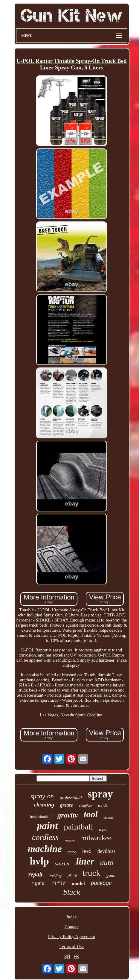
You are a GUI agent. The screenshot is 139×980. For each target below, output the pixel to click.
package (101, 883)
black (71, 892)
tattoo (72, 852)
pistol (72, 876)
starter (63, 863)
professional (71, 797)
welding (55, 875)
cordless (45, 837)
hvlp (39, 861)
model (78, 883)
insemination (41, 817)
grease (67, 805)
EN (67, 956)
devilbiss (106, 851)
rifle (58, 884)
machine (45, 849)
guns (111, 875)
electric (109, 818)
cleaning (44, 804)
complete (85, 806)
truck (91, 873)
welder (103, 805)
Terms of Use (72, 946)
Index (71, 917)
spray (100, 794)
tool (91, 814)
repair (36, 874)
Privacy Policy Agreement (72, 937)
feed (87, 851)
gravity (68, 815)
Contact (72, 927)
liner (85, 861)
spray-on (42, 796)
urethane (70, 840)
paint (48, 826)
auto (107, 863)
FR (76, 956)
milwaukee (96, 838)
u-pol (103, 830)
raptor (38, 883)
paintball (78, 827)
